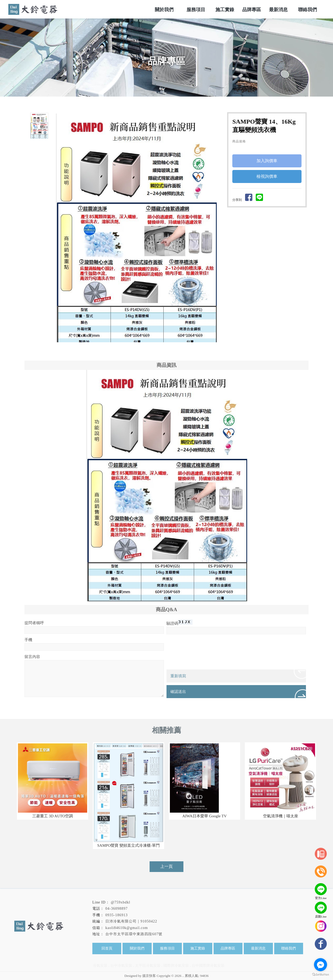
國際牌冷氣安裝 (176, 966)
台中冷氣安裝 (121, 966)
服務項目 (168, 948)
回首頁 (107, 948)
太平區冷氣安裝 (148, 966)
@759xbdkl (121, 902)
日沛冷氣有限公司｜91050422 (131, 921)
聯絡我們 (289, 948)
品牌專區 (228, 948)
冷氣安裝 (100, 966)
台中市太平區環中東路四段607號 (134, 934)
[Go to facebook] (321, 965)
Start (139, 348)
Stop (143, 348)
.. (183, 976)
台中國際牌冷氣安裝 (208, 966)
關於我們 (137, 948)
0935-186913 (117, 915)
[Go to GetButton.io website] (321, 975)
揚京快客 (149, 976)
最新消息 (258, 948)
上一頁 (166, 866)
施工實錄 (198, 948)
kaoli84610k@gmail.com (127, 928)
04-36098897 (117, 909)
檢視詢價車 (267, 176)
